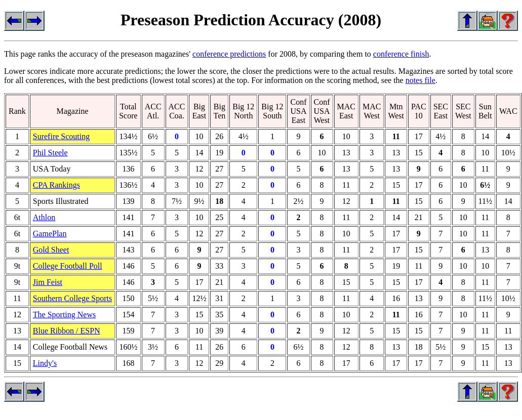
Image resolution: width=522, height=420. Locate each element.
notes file (420, 80)
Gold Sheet (51, 250)
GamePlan (50, 234)
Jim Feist (48, 282)
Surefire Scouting (61, 136)
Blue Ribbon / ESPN (67, 331)
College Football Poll (68, 266)
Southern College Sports (72, 298)
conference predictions (229, 54)
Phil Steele (50, 153)
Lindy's (45, 363)
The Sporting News (64, 314)
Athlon (44, 217)
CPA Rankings (56, 185)
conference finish (401, 54)
